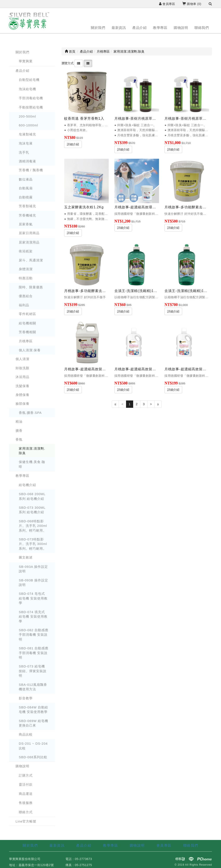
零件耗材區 (27, 314)
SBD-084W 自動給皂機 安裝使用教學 (33, 709)
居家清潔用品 (29, 242)
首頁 (70, 51)
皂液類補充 (27, 134)
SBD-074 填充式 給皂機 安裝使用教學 (33, 617)
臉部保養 (22, 404)
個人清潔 (22, 359)
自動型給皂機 (29, 80)
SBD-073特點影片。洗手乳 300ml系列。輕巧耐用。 (33, 544)
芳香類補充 (27, 206)
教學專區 (160, 28)
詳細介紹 (73, 144)
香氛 (19, 439)
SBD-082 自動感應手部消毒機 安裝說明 (34, 635)
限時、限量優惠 (31, 287)
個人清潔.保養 (30, 350)
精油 (19, 421)
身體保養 (22, 395)
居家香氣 (26, 224)
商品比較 (26, 734)
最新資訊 (119, 28)
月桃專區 (26, 341)
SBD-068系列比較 (33, 757)
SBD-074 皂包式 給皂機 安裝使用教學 (33, 598)
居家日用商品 (29, 233)
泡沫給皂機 (27, 89)
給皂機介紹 (27, 485)
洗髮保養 (22, 386)
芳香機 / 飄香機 (31, 170)
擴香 (19, 431)
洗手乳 (24, 152)
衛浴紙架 (26, 251)
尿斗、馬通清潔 (31, 260)
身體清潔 (26, 269)
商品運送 (26, 794)
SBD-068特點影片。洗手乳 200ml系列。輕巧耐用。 (33, 526)
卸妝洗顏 (22, 368)
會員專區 (167, 4)
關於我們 (98, 28)
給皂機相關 (27, 323)
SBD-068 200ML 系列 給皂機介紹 (32, 496)
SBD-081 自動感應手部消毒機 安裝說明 (34, 653)
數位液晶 (26, 179)
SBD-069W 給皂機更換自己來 (33, 723)
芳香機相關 (27, 332)
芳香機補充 (27, 215)
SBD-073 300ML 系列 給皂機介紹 (32, 510)
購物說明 (181, 28)
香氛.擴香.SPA (30, 413)
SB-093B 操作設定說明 (33, 582)
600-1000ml (28, 125)
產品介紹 (139, 28)
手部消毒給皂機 (31, 98)
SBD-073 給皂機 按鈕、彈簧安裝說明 (33, 671)
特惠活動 (26, 278)
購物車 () (192, 4)
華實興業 (26, 61)
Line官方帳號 (26, 821)
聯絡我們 (202, 28)
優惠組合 (26, 296)
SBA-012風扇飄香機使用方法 (33, 687)
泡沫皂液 (26, 143)
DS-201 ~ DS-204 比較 (33, 746)
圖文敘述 (26, 557)
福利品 (24, 305)
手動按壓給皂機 (31, 107)
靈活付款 (26, 784)
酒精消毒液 (27, 161)
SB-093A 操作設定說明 (33, 569)
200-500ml (27, 116)
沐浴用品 (22, 377)
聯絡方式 (26, 812)
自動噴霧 (26, 197)
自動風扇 (26, 188)
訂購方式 (26, 775)
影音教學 (26, 698)
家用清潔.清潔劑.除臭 (32, 451)
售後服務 (26, 803)
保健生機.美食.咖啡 (32, 464)
